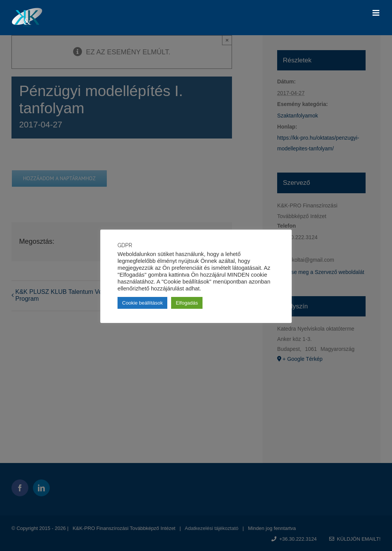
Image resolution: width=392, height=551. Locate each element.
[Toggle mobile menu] (376, 13)
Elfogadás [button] (187, 303)
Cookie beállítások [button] (142, 303)
